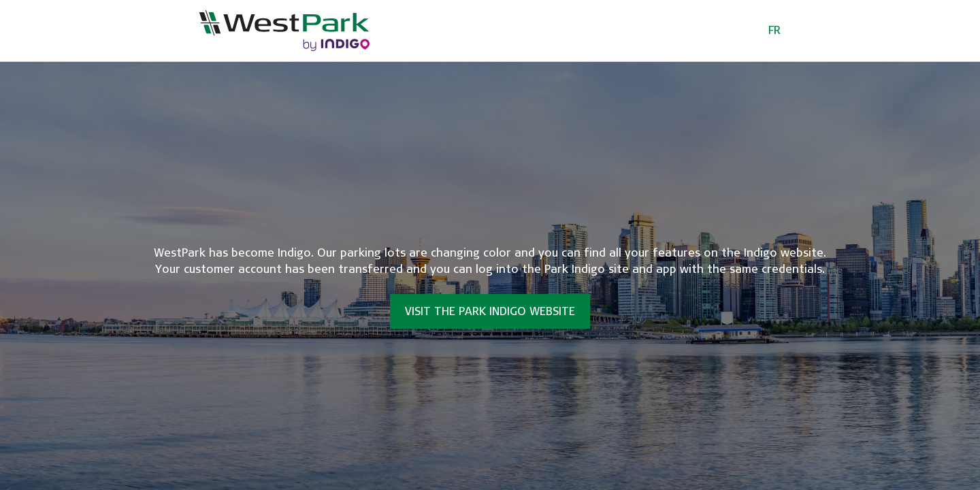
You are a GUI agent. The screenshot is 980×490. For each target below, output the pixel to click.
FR (774, 30)
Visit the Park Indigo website (490, 311)
